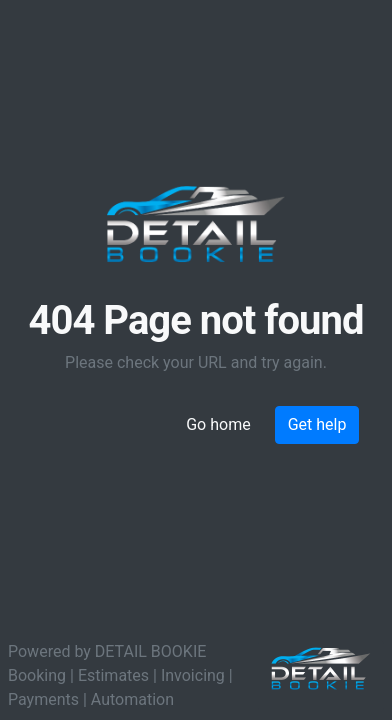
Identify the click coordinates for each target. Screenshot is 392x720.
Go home (218, 424)
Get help (317, 424)
